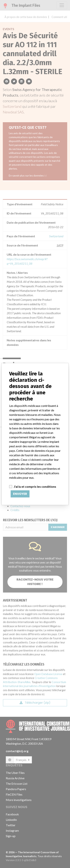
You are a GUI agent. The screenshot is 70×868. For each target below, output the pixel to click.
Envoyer (20, 494)
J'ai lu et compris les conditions (35, 486)
